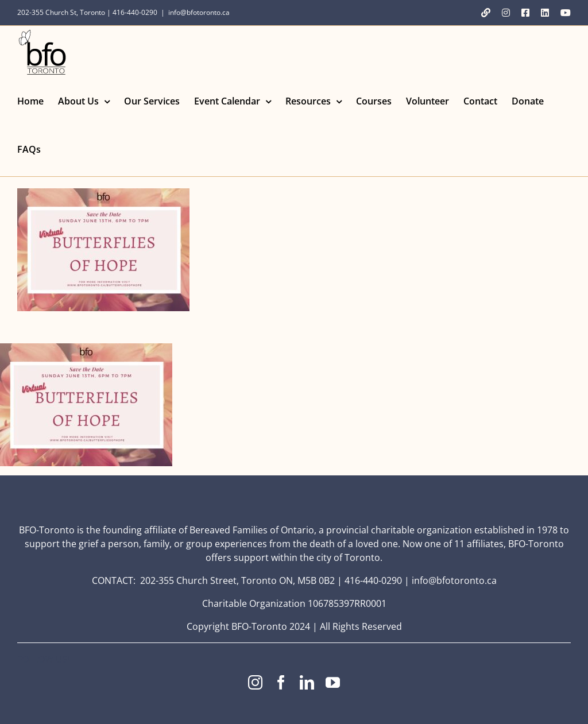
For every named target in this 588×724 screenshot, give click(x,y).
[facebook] (281, 682)
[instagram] (255, 682)
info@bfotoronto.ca (199, 12)
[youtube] (333, 682)
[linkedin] (307, 682)
